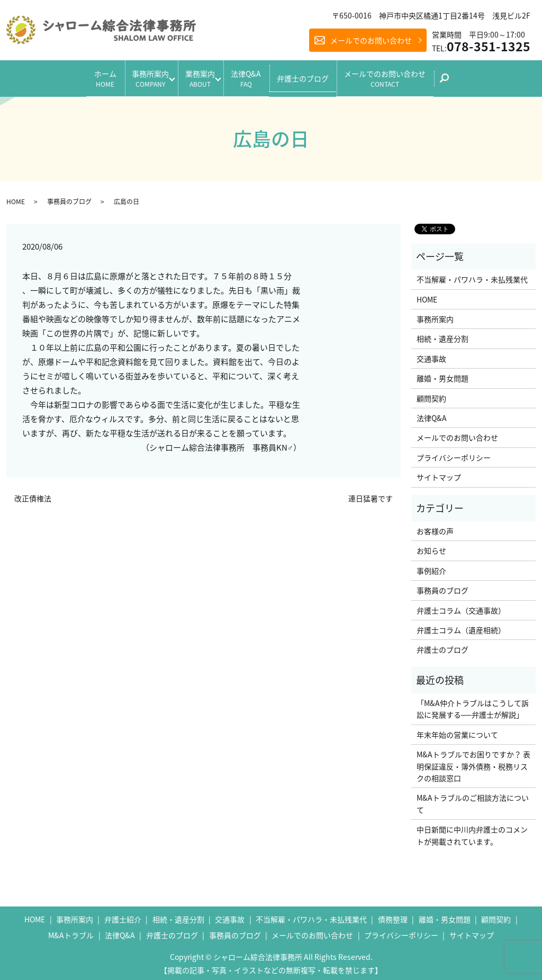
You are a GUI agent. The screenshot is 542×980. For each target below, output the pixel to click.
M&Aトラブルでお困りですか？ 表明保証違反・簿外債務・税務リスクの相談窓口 (473, 762)
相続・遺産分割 (442, 334)
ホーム (86, 76)
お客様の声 (435, 527)
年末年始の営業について (457, 730)
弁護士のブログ (316, 76)
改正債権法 (33, 494)
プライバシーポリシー (454, 453)
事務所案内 (138, 76)
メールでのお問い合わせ (371, 40)
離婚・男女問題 (442, 374)
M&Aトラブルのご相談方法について (473, 799)
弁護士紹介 (123, 915)
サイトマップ (439, 473)
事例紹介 (431, 566)
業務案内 (197, 76)
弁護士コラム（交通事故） (461, 606)
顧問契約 (431, 393)
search (473, 79)
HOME (16, 197)
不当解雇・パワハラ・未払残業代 (472, 275)
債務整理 (393, 915)
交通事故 (431, 354)
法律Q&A (253, 76)
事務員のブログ (69, 197)
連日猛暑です (371, 494)
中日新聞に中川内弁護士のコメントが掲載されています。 (472, 831)
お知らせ (431, 546)
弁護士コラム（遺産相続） (461, 626)
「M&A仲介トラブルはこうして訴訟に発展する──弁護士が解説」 (473, 704)
